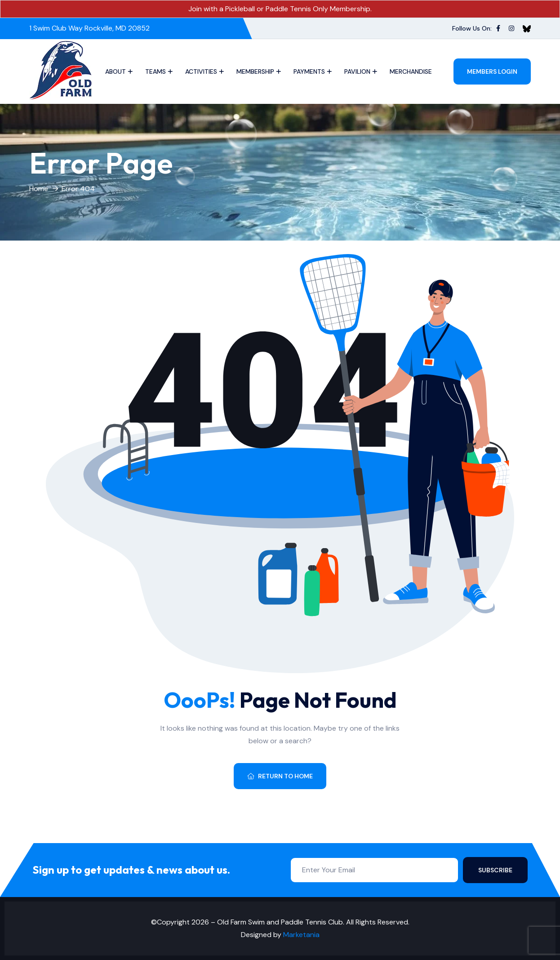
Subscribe (495, 870)
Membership (255, 71)
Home (39, 189)
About (116, 71)
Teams (156, 71)
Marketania (301, 935)
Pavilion (357, 71)
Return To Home (280, 776)
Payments (309, 71)
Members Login (492, 71)
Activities (201, 71)
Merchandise (411, 71)
